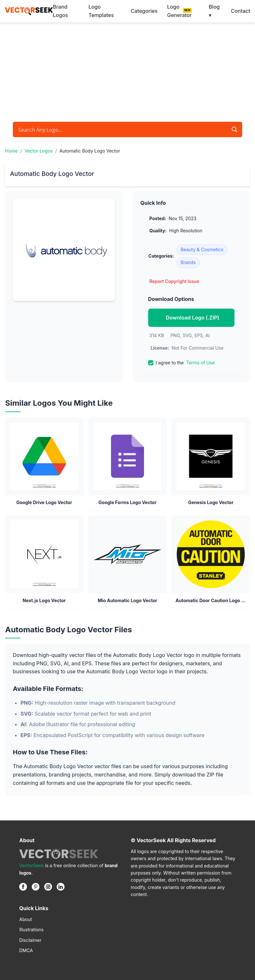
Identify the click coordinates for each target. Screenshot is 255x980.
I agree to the (182, 363)
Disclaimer (30, 940)
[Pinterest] (36, 887)
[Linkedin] (61, 887)
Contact (241, 11)
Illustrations (31, 930)
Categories (144, 11)
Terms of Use (201, 363)
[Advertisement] (127, 71)
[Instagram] (48, 887)
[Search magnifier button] (234, 129)
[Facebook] (23, 887)
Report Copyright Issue (174, 281)
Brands (188, 262)
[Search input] (122, 129)
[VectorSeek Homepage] (29, 11)
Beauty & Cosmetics (202, 249)
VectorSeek (31, 865)
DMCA (26, 950)
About (25, 919)
